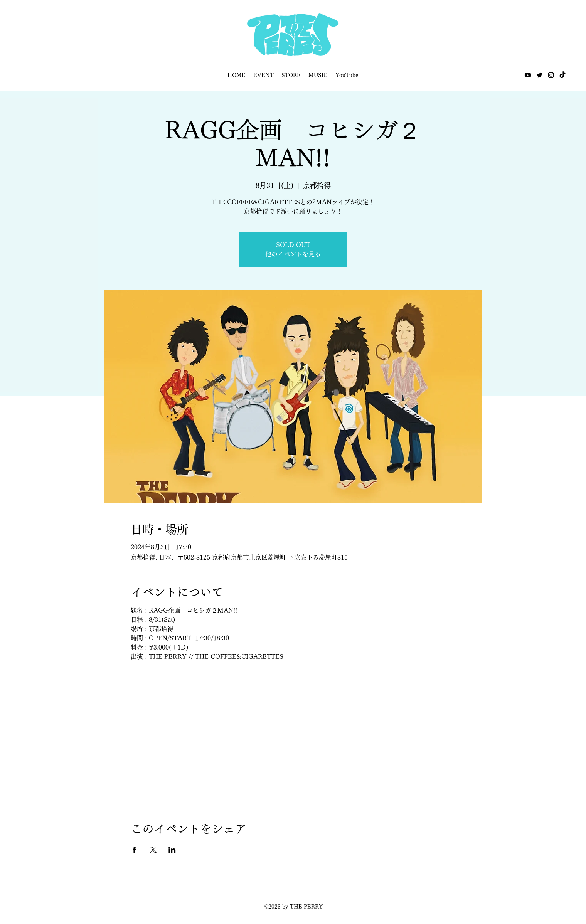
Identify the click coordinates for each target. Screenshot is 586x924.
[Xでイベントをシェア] (153, 850)
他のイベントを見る (293, 254)
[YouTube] (528, 75)
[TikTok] (562, 75)
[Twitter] (539, 75)
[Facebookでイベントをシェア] (134, 850)
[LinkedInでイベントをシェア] (172, 850)
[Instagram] (551, 75)
